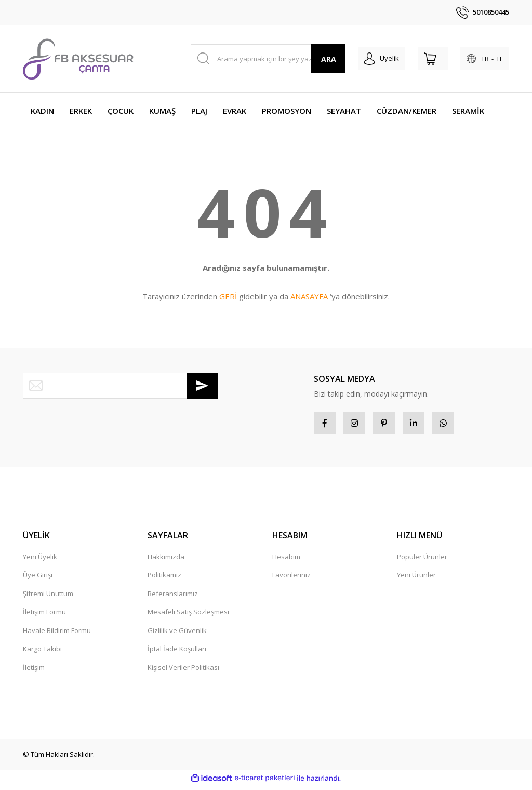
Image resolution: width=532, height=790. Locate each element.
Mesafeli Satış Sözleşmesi (188, 616)
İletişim (34, 671)
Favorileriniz (291, 579)
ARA (329, 59)
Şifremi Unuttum (48, 598)
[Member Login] (382, 59)
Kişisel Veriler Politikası (183, 671)
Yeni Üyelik (40, 561)
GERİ (228, 296)
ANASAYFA (309, 296)
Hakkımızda (166, 561)
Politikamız (164, 579)
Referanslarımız (173, 598)
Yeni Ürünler (416, 579)
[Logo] (78, 59)
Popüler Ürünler (422, 561)
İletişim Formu (44, 616)
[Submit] (203, 386)
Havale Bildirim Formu (57, 635)
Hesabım (286, 561)
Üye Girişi (38, 579)
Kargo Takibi (42, 653)
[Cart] (433, 59)
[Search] (268, 59)
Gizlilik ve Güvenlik (177, 635)
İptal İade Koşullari (177, 653)
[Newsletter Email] (121, 386)
